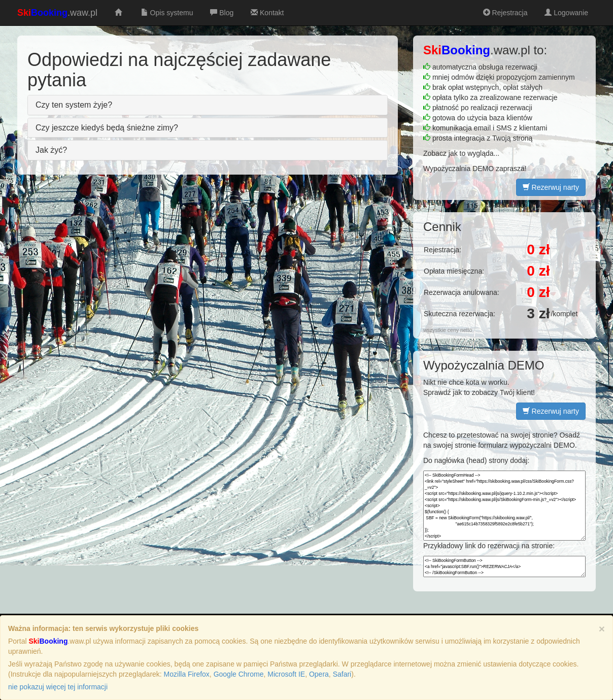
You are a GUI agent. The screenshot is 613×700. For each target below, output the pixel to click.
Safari (342, 674)
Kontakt (266, 13)
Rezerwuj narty (551, 187)
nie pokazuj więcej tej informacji (58, 687)
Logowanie (565, 13)
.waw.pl (57, 13)
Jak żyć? (51, 150)
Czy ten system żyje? (74, 105)
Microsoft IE (286, 674)
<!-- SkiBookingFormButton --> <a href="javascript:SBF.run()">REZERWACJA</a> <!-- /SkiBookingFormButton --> (504, 566)
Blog (221, 13)
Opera (319, 674)
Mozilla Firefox (187, 674)
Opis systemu (166, 13)
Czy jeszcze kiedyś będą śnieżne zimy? (107, 128)
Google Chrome (239, 674)
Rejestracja (504, 13)
